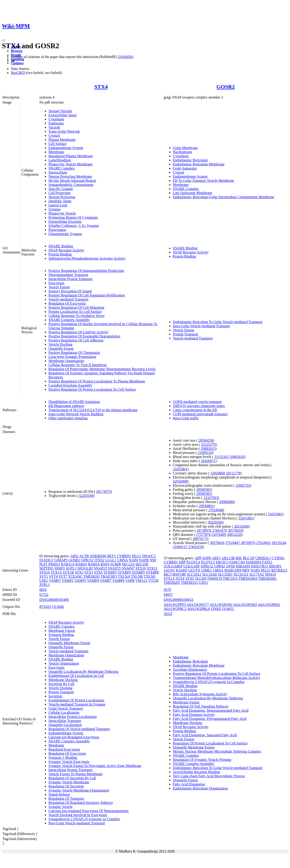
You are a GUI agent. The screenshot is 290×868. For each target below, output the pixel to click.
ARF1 (216, 558)
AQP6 (207, 558)
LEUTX (194, 570)
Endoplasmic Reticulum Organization (200, 788)
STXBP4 (124, 572)
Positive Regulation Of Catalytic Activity (78, 332)
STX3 (89, 572)
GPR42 (220, 566)
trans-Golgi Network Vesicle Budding (76, 414)
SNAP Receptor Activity (66, 250)
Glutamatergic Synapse (65, 234)
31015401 (275, 514)
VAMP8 (118, 581)
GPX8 (230, 566)
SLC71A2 (257, 574)
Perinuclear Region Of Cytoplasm (73, 217)
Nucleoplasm (182, 152)
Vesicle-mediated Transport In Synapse (77, 704)
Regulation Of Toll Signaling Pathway (201, 706)
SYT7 (63, 576)
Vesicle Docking (60, 344)
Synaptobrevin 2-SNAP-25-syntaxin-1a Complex (84, 819)
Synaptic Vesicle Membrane (69, 782)
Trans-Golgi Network (64, 131)
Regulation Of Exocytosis (67, 303)
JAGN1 (169, 570)
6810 (43, 590)
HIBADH (243, 566)
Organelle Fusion (61, 348)
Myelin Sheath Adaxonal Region (72, 181)
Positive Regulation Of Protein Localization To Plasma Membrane (97, 381)
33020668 (218, 473)
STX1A (56, 572)
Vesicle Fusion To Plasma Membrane (76, 774)
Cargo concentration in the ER (195, 410)
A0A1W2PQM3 (245, 605)
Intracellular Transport (65, 721)
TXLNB (137, 576)
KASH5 (182, 570)
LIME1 (207, 570)
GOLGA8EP (173, 566)
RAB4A (81, 564)
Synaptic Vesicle (61, 807)
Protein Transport (186, 334)
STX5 (98, 572)
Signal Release (59, 794)
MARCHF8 (233, 570)
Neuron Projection (62, 197)
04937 (168, 595)
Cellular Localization (64, 712)
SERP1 (60, 568)
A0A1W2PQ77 (198, 605)
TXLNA (124, 576)
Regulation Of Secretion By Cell (72, 778)
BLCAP (249, 558)
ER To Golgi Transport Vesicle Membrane (204, 181)
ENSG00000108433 (179, 600)
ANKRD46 (98, 556)
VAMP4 (93, 581)
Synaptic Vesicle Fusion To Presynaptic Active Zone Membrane (95, 766)
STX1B (68, 572)
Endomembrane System (66, 148)
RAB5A (94, 564)
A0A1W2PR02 (269, 605)
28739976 (204, 530)
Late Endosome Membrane (193, 193)
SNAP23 (100, 568)
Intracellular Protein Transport (71, 279)
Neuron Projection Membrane (70, 176)
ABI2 (74, 556)
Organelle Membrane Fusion (69, 643)
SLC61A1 (241, 574)
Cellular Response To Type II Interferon (77, 365)
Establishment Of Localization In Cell (76, 676)
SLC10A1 (194, 574)
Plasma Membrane (62, 140)
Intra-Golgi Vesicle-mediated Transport (201, 326)
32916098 (180, 481)
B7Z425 (45, 607)
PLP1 (43, 564)
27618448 (216, 510)
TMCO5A (230, 578)
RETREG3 (279, 570)
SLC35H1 (225, 574)
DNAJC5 (149, 556)
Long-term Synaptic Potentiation (72, 357)
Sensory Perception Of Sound (70, 291)
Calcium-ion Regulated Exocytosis (74, 737)
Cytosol (54, 135)
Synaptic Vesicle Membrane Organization (79, 790)
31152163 (221, 457)
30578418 (235, 530)
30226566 (215, 522)
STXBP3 (110, 572)
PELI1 (266, 570)
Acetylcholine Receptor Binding (196, 772)
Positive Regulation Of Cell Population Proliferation (87, 295)
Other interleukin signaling (68, 418)
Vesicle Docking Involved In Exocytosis (78, 815)
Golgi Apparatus (185, 168)
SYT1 (44, 576)
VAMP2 (68, 581)
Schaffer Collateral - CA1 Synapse (74, 226)
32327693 (211, 498)
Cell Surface (58, 144)
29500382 (203, 490)
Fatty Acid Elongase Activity (194, 715)
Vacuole (54, 127)
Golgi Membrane (185, 148)
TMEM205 (172, 583)
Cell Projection (59, 193)
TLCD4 (201, 578)
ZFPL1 (44, 585)
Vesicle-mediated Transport (68, 299)
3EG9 (168, 614)
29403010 (237, 457)
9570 (167, 590)
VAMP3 (80, 581)
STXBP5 (138, 572)
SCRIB (116, 564)
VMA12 (141, 581)
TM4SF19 (214, 578)
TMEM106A (248, 578)
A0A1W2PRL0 (199, 609)
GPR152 (87, 560)
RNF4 (105, 564)
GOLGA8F (192, 566)
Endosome (56, 123)
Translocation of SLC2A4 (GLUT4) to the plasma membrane (93, 410)
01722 (44, 595)
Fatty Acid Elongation (189, 784)
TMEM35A (189, 583)
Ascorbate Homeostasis (190, 669)
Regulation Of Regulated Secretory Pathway (81, 803)
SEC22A (128, 564)
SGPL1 (71, 568)
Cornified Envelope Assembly (70, 385)
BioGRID (18, 73)
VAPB (130, 581)
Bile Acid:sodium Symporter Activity (200, 694)
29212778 (233, 473)
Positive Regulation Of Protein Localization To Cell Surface (92, 389)
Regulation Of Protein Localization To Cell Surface (210, 743)
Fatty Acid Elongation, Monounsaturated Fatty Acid (211, 710)
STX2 (79, 572)
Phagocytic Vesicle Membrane (71, 164)
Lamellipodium (60, 160)
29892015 (208, 449)
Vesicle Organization (64, 663)
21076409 (219, 535)
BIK (239, 558)
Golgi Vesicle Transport (66, 708)
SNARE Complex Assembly (69, 320)
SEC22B (142, 564)
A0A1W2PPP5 (175, 605)
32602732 (243, 485)
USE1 (44, 581)
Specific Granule (61, 189)
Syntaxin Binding (61, 635)
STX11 (152, 568)
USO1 (203, 583)
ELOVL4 (193, 562)
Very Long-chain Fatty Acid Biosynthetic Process (209, 776)
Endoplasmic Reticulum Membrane (199, 164)
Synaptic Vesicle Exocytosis (69, 762)
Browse (17, 51)
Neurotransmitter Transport (68, 275)
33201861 (180, 469)
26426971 (208, 461)
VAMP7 (106, 581)
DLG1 (137, 556)
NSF (153, 560)
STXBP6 (152, 572)
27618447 (232, 543)
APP (198, 558)
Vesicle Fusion (59, 287)
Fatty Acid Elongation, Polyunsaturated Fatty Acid (210, 719)
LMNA (123, 560)
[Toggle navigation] (4, 40)
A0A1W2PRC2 (175, 609)
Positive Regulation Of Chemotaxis (74, 353)
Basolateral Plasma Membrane (71, 156)
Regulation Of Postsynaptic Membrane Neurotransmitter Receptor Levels (102, 369)
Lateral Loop (58, 205)
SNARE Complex (62, 168)
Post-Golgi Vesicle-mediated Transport (77, 823)
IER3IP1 (275, 566)
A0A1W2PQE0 (221, 605)
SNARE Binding (61, 246)
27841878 (219, 530)
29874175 (200, 539)
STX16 (45, 572)
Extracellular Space (63, 115)
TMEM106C (268, 578)
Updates (17, 63)
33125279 (208, 444)
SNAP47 (128, 568)
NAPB (144, 560)
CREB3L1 (263, 558)
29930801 (206, 506)
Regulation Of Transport (66, 798)
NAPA (133, 560)
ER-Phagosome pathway (66, 406)
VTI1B (153, 581)
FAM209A (254, 562)
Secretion (55, 696)
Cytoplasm (56, 119)
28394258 (206, 440)
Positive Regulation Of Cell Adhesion (76, 340)
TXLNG (150, 576)
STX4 (101, 87)
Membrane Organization (66, 361)
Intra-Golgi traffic (186, 418)
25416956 (125, 57)
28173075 (103, 492)
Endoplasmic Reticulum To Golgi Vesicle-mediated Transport (218, 322)
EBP (182, 562)
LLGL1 (111, 560)
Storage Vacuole (60, 111)
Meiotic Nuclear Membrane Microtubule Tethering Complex (217, 751)
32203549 (86, 496)
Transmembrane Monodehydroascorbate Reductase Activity (217, 678)
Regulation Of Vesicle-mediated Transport (79, 729)
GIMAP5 (61, 560)
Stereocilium (58, 172)
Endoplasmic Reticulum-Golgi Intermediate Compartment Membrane (224, 197)
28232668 (241, 526)
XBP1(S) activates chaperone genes (199, 406)
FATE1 (267, 562)
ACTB (84, 556)
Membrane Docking (63, 680)
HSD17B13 (259, 566)
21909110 (205, 453)
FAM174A (237, 562)
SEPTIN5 (46, 568)
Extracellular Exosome (65, 221)
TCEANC (75, 576)
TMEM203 (92, 576)
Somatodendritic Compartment (71, 185)
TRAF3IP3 (109, 576)
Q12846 (58, 607)
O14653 (228, 609)
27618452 (263, 543)
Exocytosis (56, 283)
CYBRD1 (124, 556)
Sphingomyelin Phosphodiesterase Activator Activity (87, 258)
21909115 (180, 547)
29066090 (226, 502)
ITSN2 (99, 560)
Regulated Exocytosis (64, 749)
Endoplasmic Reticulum (190, 160)
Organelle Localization (65, 725)
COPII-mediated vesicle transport (197, 402)
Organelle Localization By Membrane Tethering (83, 672)
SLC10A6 (210, 574)
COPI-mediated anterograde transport (200, 414)
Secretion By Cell (61, 684)
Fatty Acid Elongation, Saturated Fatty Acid (205, 735)
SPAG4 (270, 574)
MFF (246, 570)
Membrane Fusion (62, 631)
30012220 (234, 535)
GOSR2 (226, 87)
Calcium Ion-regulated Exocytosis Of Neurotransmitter (89, 811)
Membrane (56, 152)
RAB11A (68, 564)
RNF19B (179, 574)
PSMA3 (54, 564)
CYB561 (278, 558)
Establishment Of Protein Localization (76, 700)
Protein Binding (60, 254)
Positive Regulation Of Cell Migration (76, 307)
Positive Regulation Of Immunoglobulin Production (86, 271)
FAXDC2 (46, 560)
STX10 (141, 568)
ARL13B (228, 558)
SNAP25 (114, 568)
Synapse (54, 209)
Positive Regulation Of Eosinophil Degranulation (84, 336)
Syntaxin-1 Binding (63, 758)
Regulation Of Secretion (66, 786)
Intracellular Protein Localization (73, 717)
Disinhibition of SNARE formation (74, 402)
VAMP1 (55, 581)
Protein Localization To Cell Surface (75, 312)
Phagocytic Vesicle (62, 213)
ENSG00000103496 (54, 600)
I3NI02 (216, 609)
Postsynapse (57, 230)
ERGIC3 (222, 562)
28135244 (279, 543)
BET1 (111, 556)
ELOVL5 (208, 562)
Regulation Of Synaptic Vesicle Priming (202, 760)
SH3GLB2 (85, 568)
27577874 (203, 535)
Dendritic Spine (60, 201)
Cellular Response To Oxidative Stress (77, 316)
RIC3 (168, 574)
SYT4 (53, 576)
